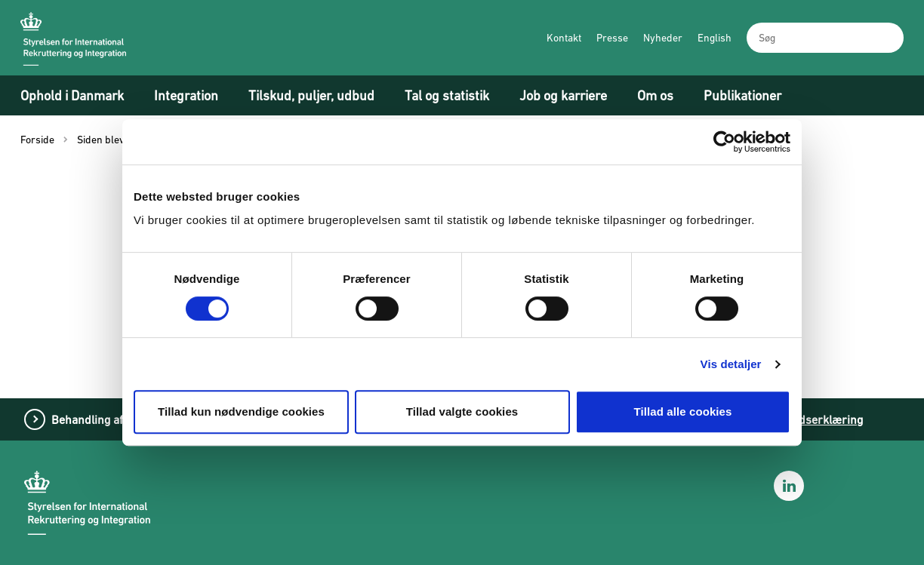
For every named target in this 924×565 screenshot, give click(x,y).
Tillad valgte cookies (462, 411)
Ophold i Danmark (72, 95)
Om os (655, 95)
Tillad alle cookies (682, 411)
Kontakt (564, 38)
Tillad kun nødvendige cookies (241, 411)
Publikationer (742, 95)
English (715, 38)
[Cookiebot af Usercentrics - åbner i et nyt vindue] (724, 142)
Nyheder (663, 38)
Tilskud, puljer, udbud (311, 95)
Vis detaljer (731, 364)
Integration (186, 95)
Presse (612, 38)
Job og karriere (563, 95)
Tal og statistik (447, 95)
